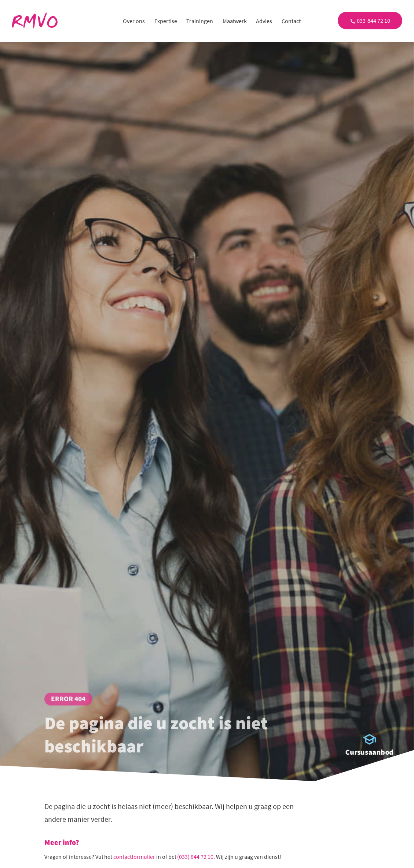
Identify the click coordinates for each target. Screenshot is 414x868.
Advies (264, 21)
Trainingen (200, 21)
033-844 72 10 (370, 21)
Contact (291, 21)
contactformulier (134, 857)
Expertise (166, 21)
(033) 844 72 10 (195, 857)
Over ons (134, 21)
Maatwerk (235, 21)
